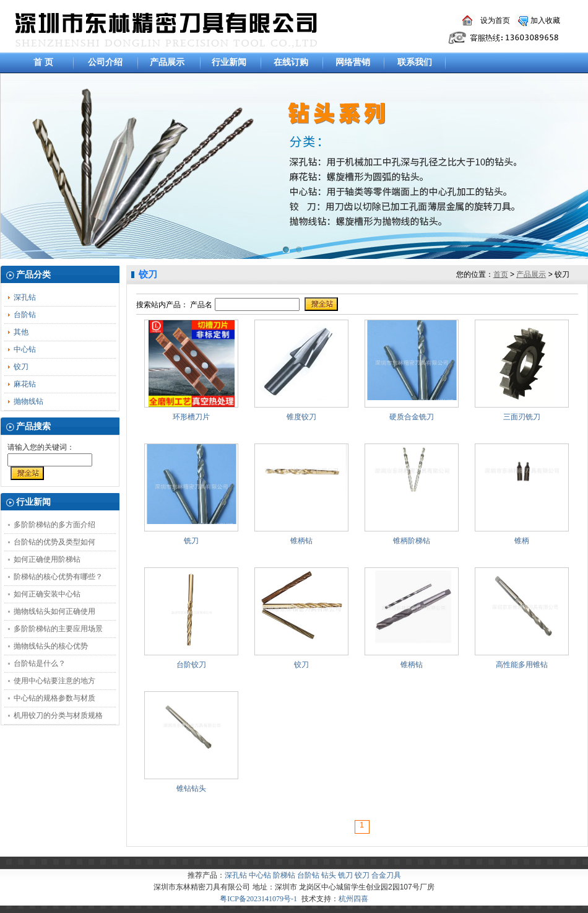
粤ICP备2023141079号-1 (258, 899)
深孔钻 (25, 297)
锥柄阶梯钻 (412, 541)
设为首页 (495, 20)
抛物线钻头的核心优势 (51, 646)
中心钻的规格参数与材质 (54, 698)
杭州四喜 (353, 899)
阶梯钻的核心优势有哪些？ (58, 577)
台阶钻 (25, 315)
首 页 (43, 62)
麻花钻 (25, 384)
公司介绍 (105, 62)
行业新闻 (229, 62)
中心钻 (25, 349)
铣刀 (191, 541)
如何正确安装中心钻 (47, 594)
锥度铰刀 (301, 417)
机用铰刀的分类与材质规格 (58, 715)
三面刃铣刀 (522, 417)
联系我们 (415, 62)
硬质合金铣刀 (412, 417)
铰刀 (21, 367)
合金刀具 (386, 875)
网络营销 (353, 62)
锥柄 (522, 541)
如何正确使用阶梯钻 (47, 559)
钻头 (329, 875)
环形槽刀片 (191, 417)
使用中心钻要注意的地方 (54, 681)
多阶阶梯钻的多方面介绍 (54, 525)
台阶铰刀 (191, 665)
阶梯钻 (284, 875)
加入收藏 (545, 20)
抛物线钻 (28, 401)
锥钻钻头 (191, 788)
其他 (21, 332)
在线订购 (291, 62)
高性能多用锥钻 (522, 665)
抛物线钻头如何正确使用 (54, 611)
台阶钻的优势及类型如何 (54, 542)
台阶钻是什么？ (40, 663)
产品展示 (167, 62)
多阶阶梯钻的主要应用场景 (58, 629)
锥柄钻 (301, 541)
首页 (501, 274)
